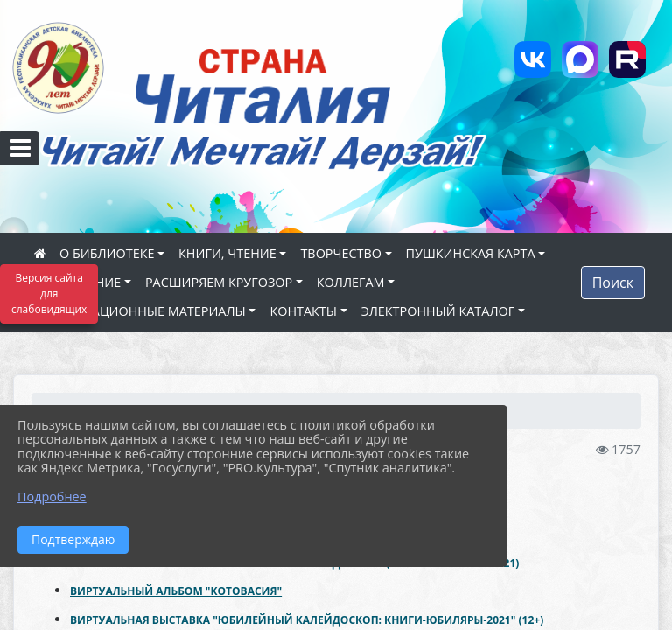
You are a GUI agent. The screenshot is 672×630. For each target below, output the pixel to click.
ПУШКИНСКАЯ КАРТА (471, 253)
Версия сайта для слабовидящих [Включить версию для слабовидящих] (49, 294)
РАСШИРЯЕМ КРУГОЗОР (219, 282)
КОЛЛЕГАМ (351, 282)
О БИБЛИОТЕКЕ (107, 253)
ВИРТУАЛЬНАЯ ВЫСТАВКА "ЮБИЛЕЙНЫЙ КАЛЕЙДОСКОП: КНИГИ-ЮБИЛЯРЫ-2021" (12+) (307, 620)
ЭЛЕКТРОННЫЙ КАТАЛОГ (438, 311)
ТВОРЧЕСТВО (341, 253)
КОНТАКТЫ (303, 311)
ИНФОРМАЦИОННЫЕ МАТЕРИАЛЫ (140, 311)
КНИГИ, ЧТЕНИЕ (227, 253)
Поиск (613, 283)
